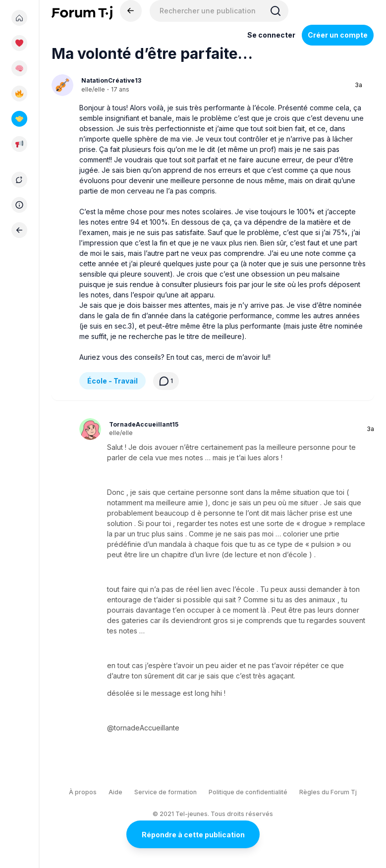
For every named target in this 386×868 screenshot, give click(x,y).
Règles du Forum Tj (328, 792)
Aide (115, 792)
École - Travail (112, 381)
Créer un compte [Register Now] (338, 35)
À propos (83, 792)
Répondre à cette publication (193, 835)
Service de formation (165, 792)
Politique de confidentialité (248, 792)
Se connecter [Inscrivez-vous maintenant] (271, 35)
